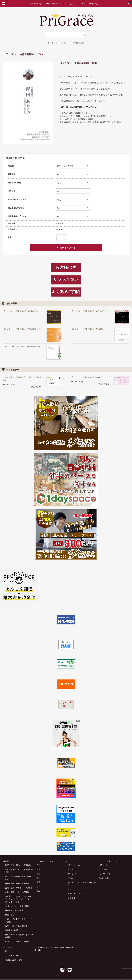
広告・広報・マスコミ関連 (16, 926)
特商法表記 (71, 948)
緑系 (38, 878)
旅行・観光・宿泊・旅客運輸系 (18, 866)
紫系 (38, 887)
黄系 (38, 874)
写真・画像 (104, 878)
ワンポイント (105, 874)
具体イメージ (9, 948)
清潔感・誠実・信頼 (13, 960)
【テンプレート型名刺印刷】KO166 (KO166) (22, 329)
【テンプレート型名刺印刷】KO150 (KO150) (22, 347)
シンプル (72, 898)
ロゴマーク (104, 870)
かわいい (72, 878)
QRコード (104, 866)
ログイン (63, 43)
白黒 (38, 891)
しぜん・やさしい (75, 894)
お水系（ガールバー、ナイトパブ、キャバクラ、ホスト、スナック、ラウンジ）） (19, 900)
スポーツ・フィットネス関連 (17, 907)
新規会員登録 (79, 43)
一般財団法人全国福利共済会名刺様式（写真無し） (22, 379)
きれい (71, 890)
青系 (38, 883)
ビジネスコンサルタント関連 (17, 942)
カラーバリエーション (44, 862)
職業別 (6, 862)
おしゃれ (72, 870)
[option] (28, 103)
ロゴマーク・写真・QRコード (110, 862)
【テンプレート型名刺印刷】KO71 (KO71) (89, 312)
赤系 (38, 866)
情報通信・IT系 (11, 931)
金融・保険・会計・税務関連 (17, 893)
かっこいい (73, 874)
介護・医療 (10, 915)
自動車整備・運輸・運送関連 (17, 884)
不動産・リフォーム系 (14, 911)
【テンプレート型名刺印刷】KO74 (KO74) (21, 312)
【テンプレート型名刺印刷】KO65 (85, 378)
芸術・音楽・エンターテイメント (19, 888)
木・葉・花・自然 (12, 956)
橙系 (38, 870)
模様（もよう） (74, 866)
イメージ (70, 862)
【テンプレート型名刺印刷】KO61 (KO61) (89, 329)
